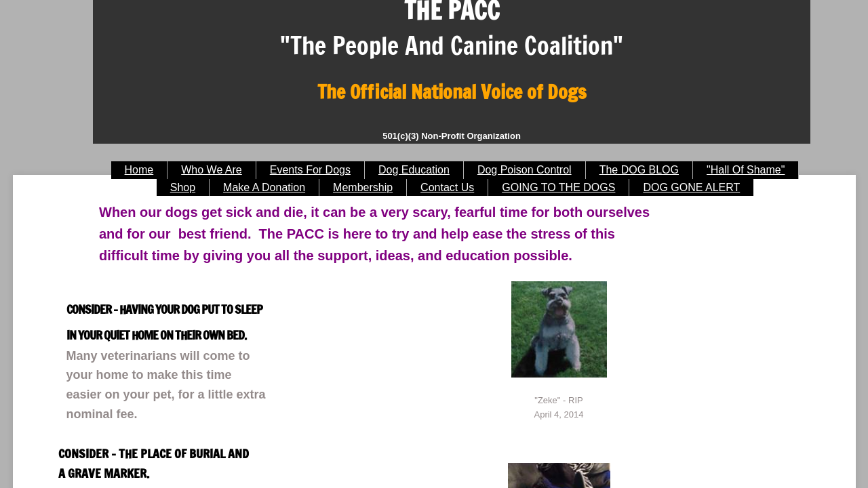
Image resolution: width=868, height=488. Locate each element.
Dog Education (414, 170)
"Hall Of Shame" (746, 170)
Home (139, 170)
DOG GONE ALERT (691, 187)
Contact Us (447, 187)
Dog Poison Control (525, 170)
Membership (363, 187)
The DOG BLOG (639, 170)
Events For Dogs (310, 170)
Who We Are (212, 170)
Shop (183, 187)
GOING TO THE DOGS (558, 187)
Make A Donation (264, 187)
